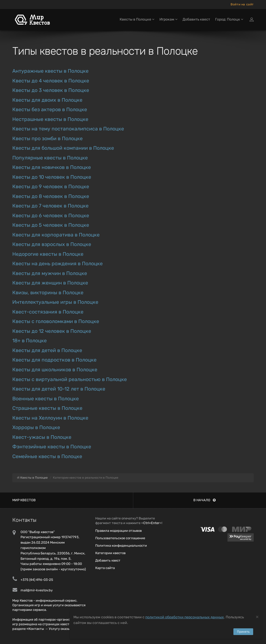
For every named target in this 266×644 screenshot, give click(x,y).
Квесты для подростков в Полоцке (54, 360)
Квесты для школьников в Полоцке (55, 370)
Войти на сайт (242, 4)
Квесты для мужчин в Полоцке (50, 273)
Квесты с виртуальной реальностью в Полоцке (70, 379)
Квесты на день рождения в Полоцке (58, 264)
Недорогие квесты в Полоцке (48, 254)
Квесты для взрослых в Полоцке (52, 244)
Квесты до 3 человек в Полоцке (51, 90)
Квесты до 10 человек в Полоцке (52, 177)
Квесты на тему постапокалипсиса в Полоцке (68, 129)
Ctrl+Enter (151, 523)
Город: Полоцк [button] (229, 20)
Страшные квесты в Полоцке (47, 408)
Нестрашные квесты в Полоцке (50, 119)
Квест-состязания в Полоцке (48, 312)
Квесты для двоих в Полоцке (47, 100)
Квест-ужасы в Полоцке (42, 437)
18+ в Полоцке (30, 341)
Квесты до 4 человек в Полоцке (51, 81)
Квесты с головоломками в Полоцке (56, 321)
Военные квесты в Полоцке (46, 399)
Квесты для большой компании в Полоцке (63, 148)
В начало (205, 500)
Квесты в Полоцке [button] (137, 20)
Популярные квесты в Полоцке (50, 158)
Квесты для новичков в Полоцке (52, 167)
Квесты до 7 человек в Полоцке (50, 206)
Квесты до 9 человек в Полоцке (51, 187)
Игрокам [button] (168, 20)
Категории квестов (110, 553)
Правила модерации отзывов (118, 531)
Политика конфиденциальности (121, 546)
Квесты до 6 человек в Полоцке (51, 216)
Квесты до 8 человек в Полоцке (51, 196)
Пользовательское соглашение (120, 538)
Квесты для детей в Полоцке (47, 350)
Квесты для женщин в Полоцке (50, 283)
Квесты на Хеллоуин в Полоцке (50, 418)
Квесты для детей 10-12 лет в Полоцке (59, 389)
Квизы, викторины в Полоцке (48, 293)
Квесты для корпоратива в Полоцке (56, 235)
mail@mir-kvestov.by (37, 590)
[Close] (257, 617)
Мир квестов (24, 500)
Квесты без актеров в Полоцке (50, 110)
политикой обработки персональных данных (185, 617)
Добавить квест (196, 20)
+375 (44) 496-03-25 (37, 580)
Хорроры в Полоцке (36, 427)
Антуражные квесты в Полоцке (50, 71)
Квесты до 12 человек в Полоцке (52, 331)
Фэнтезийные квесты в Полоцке (52, 447)
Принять (243, 632)
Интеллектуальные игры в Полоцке (55, 302)
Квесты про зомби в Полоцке (47, 139)
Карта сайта (105, 568)
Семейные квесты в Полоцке (47, 456)
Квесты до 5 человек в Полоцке (51, 225)
